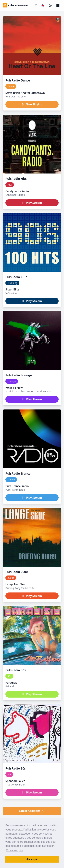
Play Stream (32, 203)
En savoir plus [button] (14, 850)
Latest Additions (32, 811)
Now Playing (32, 104)
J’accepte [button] (32, 859)
